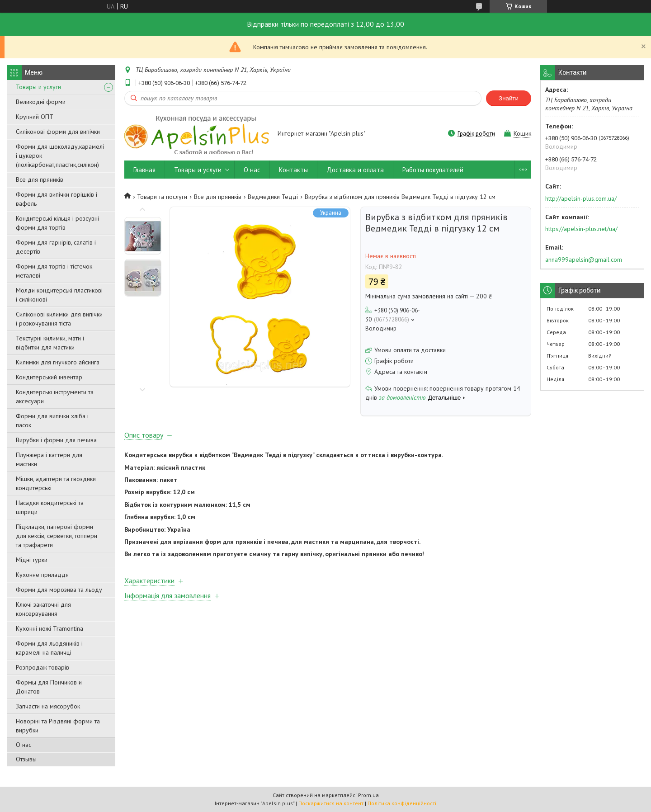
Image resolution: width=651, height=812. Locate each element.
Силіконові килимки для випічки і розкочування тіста (59, 319)
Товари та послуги (162, 197)
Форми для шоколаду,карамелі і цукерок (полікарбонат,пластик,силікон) (60, 156)
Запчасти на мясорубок (48, 706)
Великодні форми (41, 102)
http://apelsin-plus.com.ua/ (581, 198)
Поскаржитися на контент (331, 803)
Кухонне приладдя (42, 575)
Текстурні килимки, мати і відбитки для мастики (50, 343)
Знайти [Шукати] (509, 98)
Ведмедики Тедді (273, 197)
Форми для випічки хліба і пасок (52, 420)
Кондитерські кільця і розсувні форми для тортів (57, 223)
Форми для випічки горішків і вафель (57, 199)
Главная (144, 170)
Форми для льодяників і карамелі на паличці (49, 648)
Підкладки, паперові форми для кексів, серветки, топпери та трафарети (57, 536)
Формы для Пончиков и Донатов (49, 687)
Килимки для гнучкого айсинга (58, 362)
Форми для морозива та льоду (59, 590)
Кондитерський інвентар (49, 377)
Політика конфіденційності (402, 803)
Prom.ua (368, 795)
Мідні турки (32, 560)
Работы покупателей (433, 170)
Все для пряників (40, 179)
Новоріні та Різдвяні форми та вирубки (58, 726)
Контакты (293, 170)
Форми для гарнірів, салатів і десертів (56, 247)
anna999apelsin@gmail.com (584, 260)
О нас (24, 745)
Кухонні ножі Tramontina (50, 628)
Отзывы (26, 759)
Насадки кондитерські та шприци (50, 507)
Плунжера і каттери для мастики (49, 459)
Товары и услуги (38, 87)
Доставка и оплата (355, 170)
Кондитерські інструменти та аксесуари (55, 397)
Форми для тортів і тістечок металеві (54, 271)
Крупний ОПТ (35, 117)
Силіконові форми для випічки (58, 132)
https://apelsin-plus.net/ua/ (581, 229)
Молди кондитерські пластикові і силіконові (59, 295)
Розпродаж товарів (42, 667)
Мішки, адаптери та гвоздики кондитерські (56, 483)
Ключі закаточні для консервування (43, 609)
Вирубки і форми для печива (56, 440)
